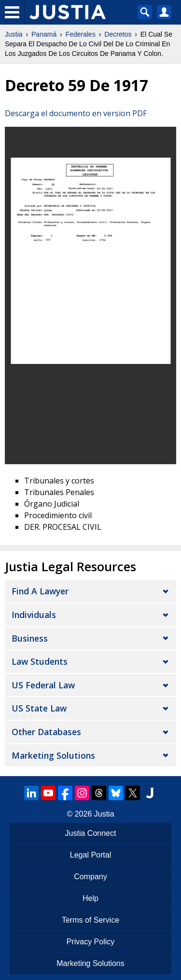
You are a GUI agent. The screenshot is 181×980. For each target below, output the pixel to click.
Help (90, 898)
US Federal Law (43, 685)
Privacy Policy (91, 942)
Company (90, 877)
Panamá (44, 34)
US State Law (39, 708)
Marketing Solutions (53, 755)
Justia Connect (91, 833)
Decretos (118, 34)
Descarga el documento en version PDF (76, 113)
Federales (81, 34)
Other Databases (46, 732)
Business (30, 638)
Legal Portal (90, 855)
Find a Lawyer (40, 591)
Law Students (40, 661)
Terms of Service (90, 920)
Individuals (34, 615)
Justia (14, 34)
